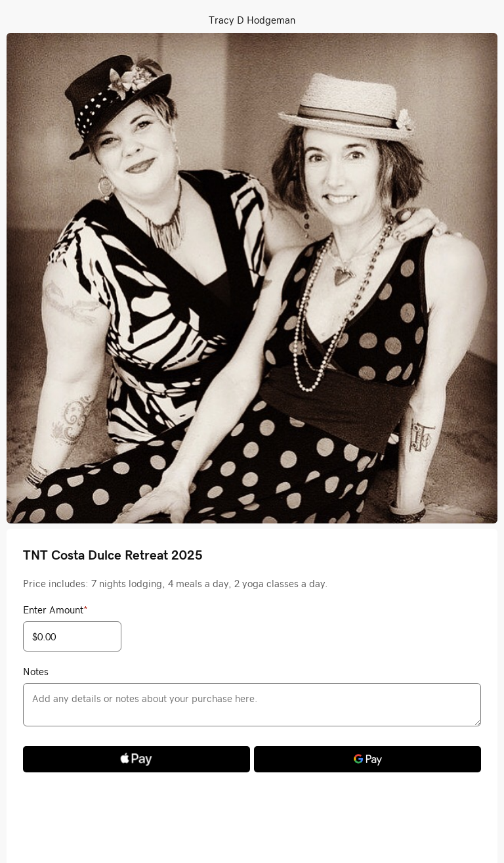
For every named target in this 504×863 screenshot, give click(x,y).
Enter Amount (55, 609)
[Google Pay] (367, 759)
